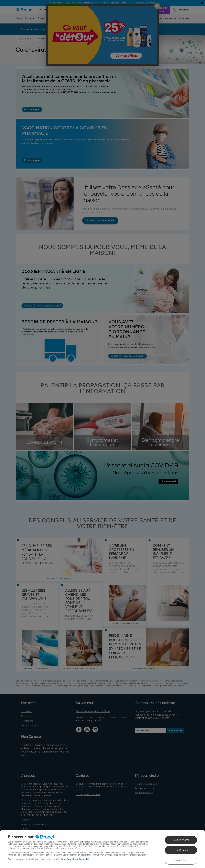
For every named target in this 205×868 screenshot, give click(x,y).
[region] (103, 849)
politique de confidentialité (76, 859)
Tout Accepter (181, 840)
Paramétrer (181, 860)
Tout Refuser (181, 850)
